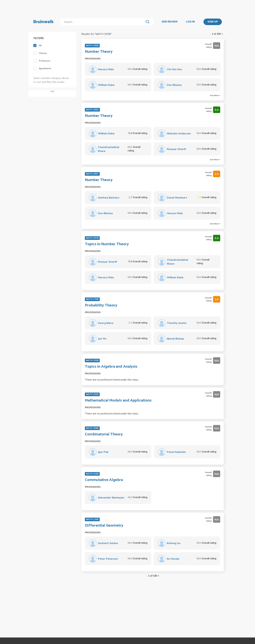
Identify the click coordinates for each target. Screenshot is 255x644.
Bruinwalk (43, 22)
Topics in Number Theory (107, 244)
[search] (103, 22)
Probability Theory (101, 305)
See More (215, 95)
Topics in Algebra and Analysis (111, 367)
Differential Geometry (104, 526)
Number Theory (99, 52)
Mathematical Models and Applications (118, 401)
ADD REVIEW (170, 22)
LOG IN (190, 22)
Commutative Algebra (104, 480)
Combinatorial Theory (104, 434)
